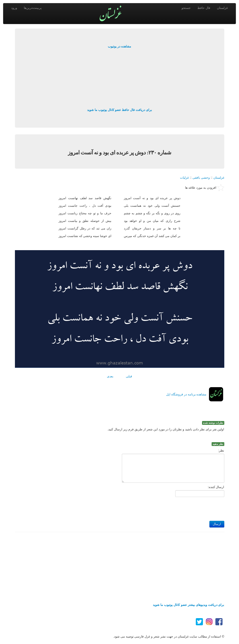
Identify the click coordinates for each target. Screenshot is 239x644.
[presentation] (190, 508)
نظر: (221, 450)
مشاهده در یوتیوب (119, 46)
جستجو (186, 8)
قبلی (129, 376)
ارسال (217, 524)
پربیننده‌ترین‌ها (33, 8)
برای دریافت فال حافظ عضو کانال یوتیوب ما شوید (119, 110)
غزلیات (184, 178)
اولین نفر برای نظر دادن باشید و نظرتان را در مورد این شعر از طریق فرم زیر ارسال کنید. (166, 429)
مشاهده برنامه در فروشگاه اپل (186, 394)
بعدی (110, 376)
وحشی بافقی (201, 178)
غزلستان (222, 8)
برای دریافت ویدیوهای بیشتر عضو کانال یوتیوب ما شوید (188, 605)
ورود (14, 8)
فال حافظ (204, 8)
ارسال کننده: (216, 487)
